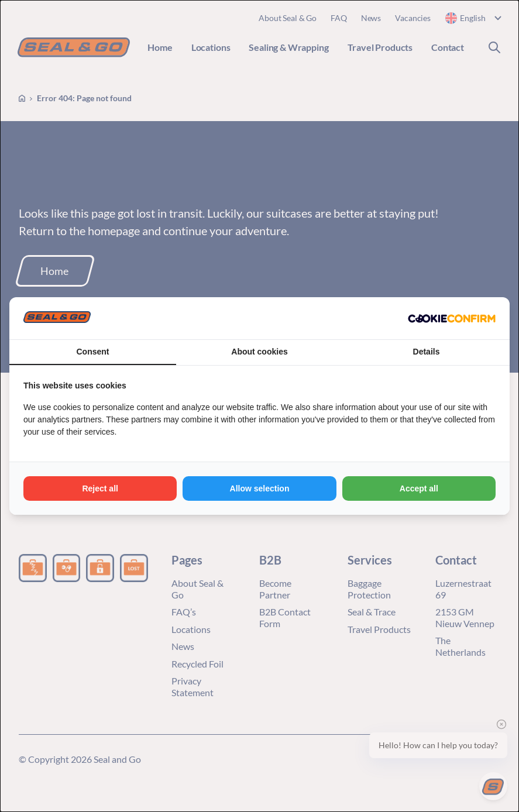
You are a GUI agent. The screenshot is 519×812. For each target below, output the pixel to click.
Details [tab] (427, 352)
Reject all (100, 488)
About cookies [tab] (259, 352)
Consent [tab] (93, 352)
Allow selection (260, 488)
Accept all (419, 488)
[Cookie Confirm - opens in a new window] (452, 318)
